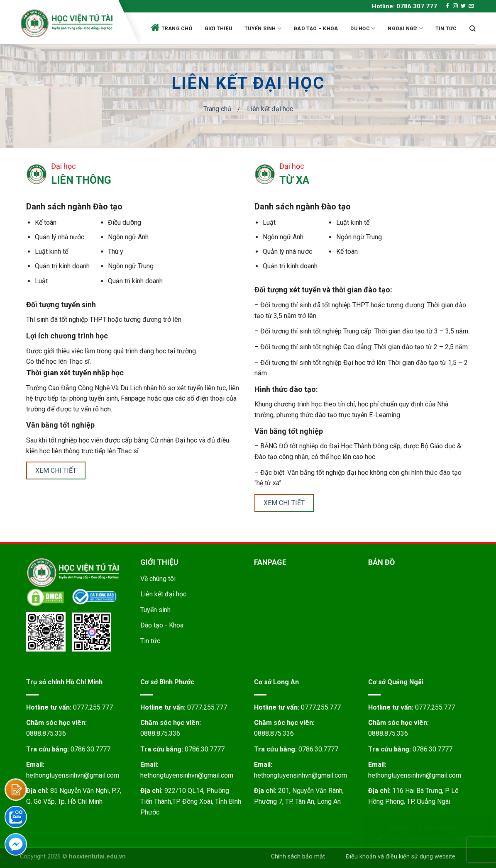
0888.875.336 (46, 733)
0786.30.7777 (90, 749)
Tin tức (446, 29)
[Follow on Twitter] (463, 6)
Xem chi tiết (56, 470)
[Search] (472, 28)
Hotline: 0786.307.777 (404, 6)
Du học (363, 28)
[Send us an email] (471, 6)
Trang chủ (172, 27)
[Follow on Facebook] (447, 6)
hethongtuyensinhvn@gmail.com (73, 775)
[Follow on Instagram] (455, 6)
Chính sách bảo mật (298, 857)
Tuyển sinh (263, 28)
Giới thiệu (218, 29)
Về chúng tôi (158, 579)
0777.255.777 (93, 707)
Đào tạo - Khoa (162, 625)
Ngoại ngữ (405, 28)
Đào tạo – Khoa (316, 29)
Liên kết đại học (163, 594)
